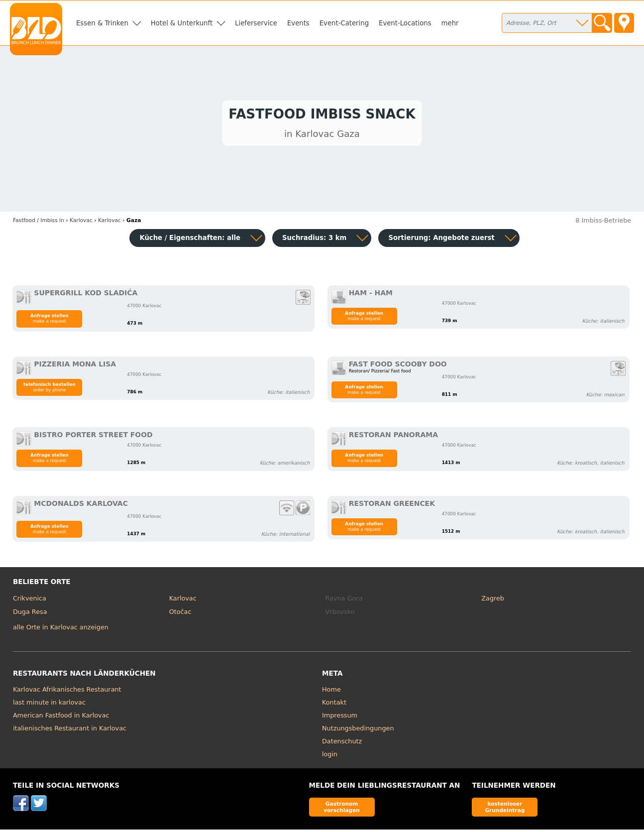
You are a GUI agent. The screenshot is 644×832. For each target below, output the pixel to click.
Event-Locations (405, 23)
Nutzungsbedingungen (358, 730)
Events (298, 23)
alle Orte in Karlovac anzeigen (61, 630)
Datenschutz (342, 743)
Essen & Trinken (102, 23)
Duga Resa (30, 614)
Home (331, 691)
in (39, 222)
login (330, 756)
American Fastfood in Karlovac (61, 717)
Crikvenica (30, 600)
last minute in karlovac (49, 704)
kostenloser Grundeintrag (505, 809)
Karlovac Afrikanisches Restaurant (67, 691)
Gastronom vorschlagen (342, 809)
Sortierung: (441, 240)
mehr (450, 23)
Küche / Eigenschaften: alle (190, 240)
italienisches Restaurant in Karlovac (70, 730)
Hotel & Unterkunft (182, 23)
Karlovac (183, 600)
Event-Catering (344, 23)
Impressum (340, 717)
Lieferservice (256, 23)
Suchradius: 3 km (314, 240)
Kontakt (334, 704)
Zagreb (493, 600)
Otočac (180, 614)
